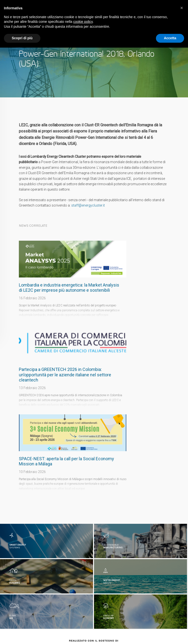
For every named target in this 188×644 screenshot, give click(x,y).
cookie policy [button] (83, 22)
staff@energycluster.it (88, 205)
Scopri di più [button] (22, 38)
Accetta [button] (170, 38)
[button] (182, 8)
